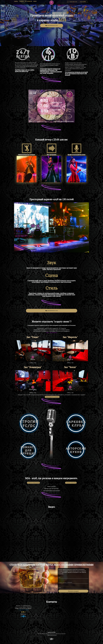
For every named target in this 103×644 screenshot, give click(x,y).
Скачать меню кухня (33, 483)
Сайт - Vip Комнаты (52, 333)
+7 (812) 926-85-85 (72, 2)
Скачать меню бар (71, 483)
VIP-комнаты (28, 2)
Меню (35, 2)
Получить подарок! (73, 591)
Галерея (21, 2)
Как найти (83, 2)
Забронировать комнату (52, 397)
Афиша (16, 2)
